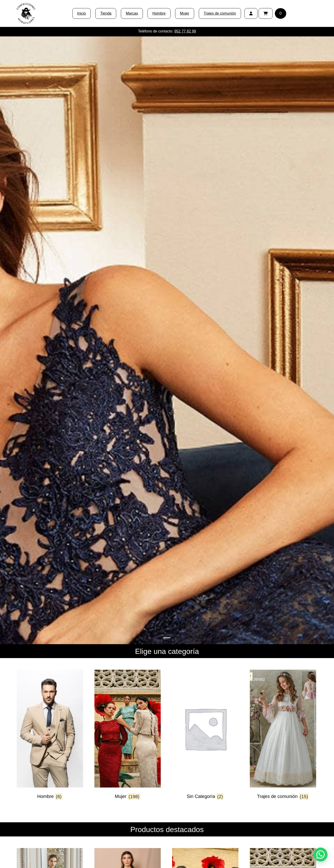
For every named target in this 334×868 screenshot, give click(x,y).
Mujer (185, 13)
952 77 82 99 (185, 31)
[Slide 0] (167, 638)
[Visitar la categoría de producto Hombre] (50, 739)
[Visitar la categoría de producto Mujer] (128, 739)
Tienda (106, 13)
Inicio (82, 13)
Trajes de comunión (220, 13)
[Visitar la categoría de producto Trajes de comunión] (283, 739)
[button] (321, 855)
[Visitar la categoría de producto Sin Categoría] (205, 739)
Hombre (159, 13)
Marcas (132, 13)
